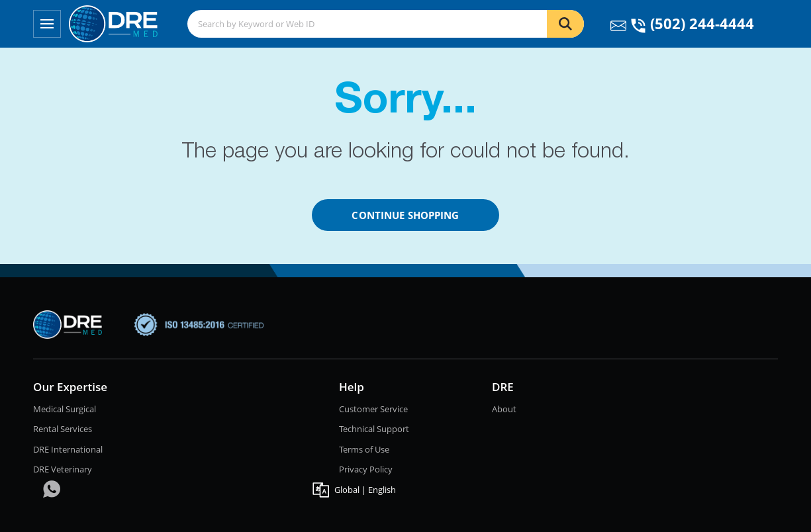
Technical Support (374, 429)
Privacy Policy (366, 469)
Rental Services (63, 429)
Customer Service (373, 409)
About (504, 409)
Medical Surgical (65, 409)
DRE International (68, 449)
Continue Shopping (405, 215)
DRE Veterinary (63, 469)
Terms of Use (364, 449)
